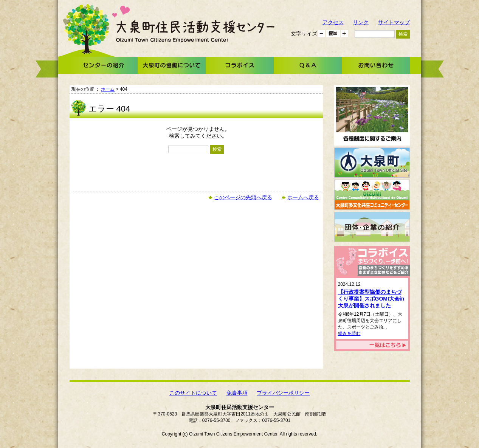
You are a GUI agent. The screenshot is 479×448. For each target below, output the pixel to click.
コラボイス (240, 65)
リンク (361, 22)
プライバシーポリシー (283, 393)
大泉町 (372, 163)
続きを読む (349, 333)
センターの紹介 (104, 65)
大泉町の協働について (172, 65)
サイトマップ (394, 22)
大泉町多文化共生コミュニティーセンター (372, 195)
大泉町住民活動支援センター (195, 31)
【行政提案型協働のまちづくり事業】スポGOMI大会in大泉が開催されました (371, 299)
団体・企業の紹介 (372, 227)
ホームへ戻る (303, 197)
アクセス (333, 22)
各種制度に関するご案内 (372, 115)
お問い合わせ (376, 65)
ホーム (108, 89)
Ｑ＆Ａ (308, 65)
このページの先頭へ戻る (243, 197)
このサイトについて (193, 393)
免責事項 (237, 393)
